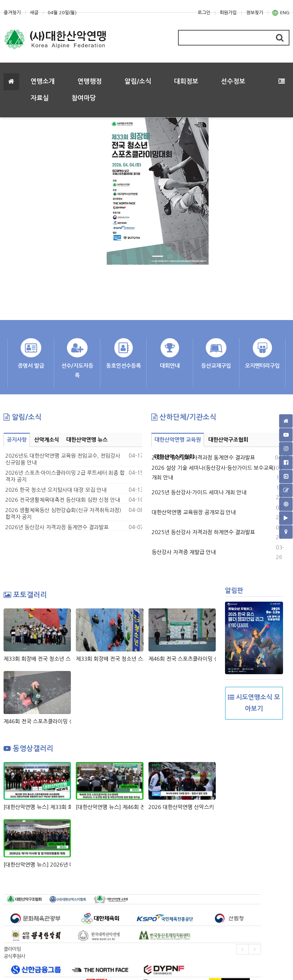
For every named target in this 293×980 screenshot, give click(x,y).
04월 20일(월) (62, 13)
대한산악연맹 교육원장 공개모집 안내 (194, 512)
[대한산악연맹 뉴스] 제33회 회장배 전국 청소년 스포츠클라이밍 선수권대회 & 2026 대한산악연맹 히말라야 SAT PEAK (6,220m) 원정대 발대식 (37, 807)
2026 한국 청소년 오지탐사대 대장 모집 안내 (56, 490)
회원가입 (228, 13)
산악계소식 (47, 440)
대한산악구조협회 (228, 440)
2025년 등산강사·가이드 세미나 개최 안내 (199, 492)
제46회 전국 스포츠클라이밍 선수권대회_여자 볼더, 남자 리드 (37, 721)
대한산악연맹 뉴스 (87, 440)
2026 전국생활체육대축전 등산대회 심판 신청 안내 (63, 500)
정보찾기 (255, 13)
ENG (281, 13)
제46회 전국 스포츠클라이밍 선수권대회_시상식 (182, 659)
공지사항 (17, 440)
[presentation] (242, 949)
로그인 (204, 13)
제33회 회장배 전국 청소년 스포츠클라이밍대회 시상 (37, 659)
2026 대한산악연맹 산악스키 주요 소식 (182, 807)
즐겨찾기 (12, 13)
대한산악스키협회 (174, 457)
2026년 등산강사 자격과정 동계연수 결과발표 (57, 527)
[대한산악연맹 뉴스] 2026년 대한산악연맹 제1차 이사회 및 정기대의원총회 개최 (37, 865)
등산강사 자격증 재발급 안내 (184, 552)
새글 (34, 13)
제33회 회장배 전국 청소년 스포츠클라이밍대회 (109, 659)
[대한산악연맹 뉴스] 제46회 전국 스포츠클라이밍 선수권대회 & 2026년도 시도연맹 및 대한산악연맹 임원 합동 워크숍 (109, 807)
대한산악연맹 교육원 (178, 440)
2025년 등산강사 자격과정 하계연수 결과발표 (203, 532)
